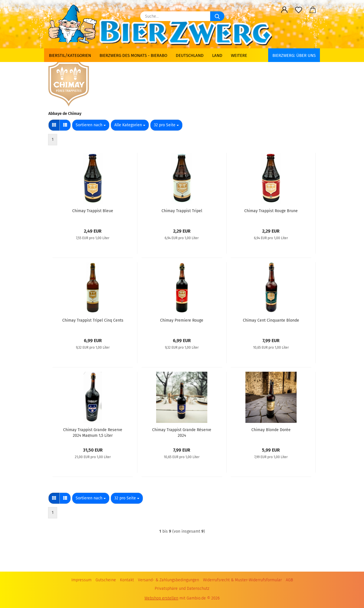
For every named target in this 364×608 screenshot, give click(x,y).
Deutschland (190, 55)
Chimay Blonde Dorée (271, 430)
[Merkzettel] (299, 10)
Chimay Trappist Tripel (182, 211)
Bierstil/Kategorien (70, 55)
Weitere (239, 55)
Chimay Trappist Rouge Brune (271, 211)
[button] (284, 10)
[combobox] (91, 125)
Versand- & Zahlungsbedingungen (168, 580)
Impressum (81, 580)
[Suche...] (217, 16)
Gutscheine (106, 580)
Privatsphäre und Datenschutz (182, 589)
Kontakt (127, 580)
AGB (289, 580)
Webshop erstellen (161, 598)
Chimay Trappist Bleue (93, 211)
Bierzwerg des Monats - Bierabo (133, 55)
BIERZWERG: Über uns (294, 55)
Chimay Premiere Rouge (182, 320)
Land (217, 55)
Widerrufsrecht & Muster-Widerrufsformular (242, 580)
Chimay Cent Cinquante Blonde (271, 320)
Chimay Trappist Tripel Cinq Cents (93, 320)
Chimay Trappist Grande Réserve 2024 (182, 432)
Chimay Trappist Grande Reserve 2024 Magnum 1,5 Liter (93, 432)
